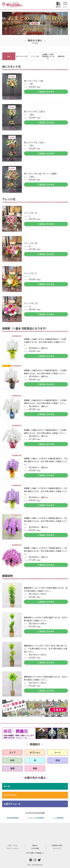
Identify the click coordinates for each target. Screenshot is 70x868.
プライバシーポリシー (13, 848)
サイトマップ (57, 848)
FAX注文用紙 (35, 848)
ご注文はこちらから (46, 92)
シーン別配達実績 (58, 818)
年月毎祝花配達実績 (13, 818)
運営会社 (35, 845)
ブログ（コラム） (13, 845)
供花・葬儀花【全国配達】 (35, 853)
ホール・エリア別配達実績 (36, 818)
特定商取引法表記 (57, 845)
